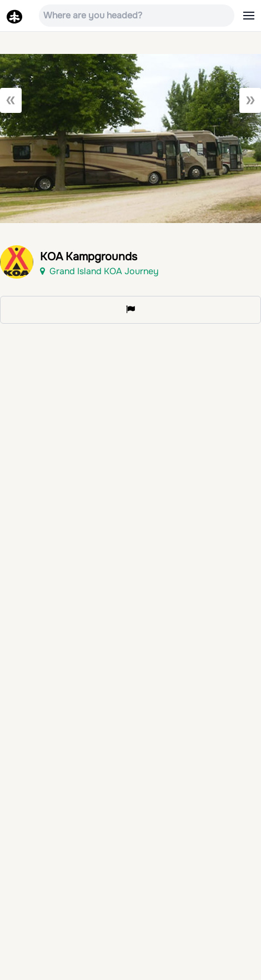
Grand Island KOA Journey (99, 271)
